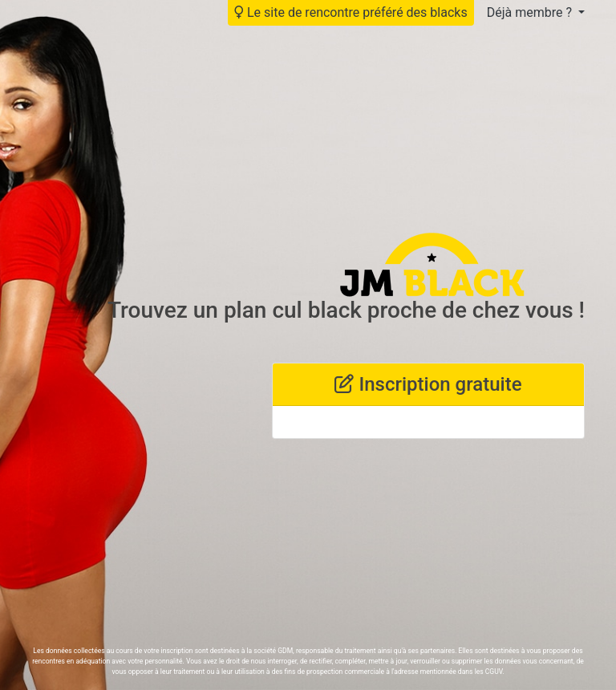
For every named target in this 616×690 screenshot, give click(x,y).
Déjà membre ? (531, 12)
